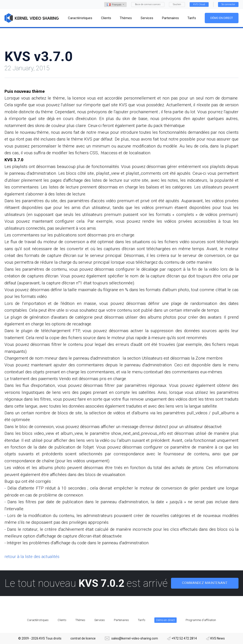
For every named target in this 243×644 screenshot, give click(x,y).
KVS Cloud (199, 4)
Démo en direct (222, 18)
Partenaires (121, 620)
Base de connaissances (148, 4)
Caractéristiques (38, 620)
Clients (62, 620)
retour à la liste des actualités (32, 557)
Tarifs (142, 620)
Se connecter (228, 4)
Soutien (177, 4)
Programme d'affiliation (201, 620)
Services (100, 620)
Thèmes (80, 620)
